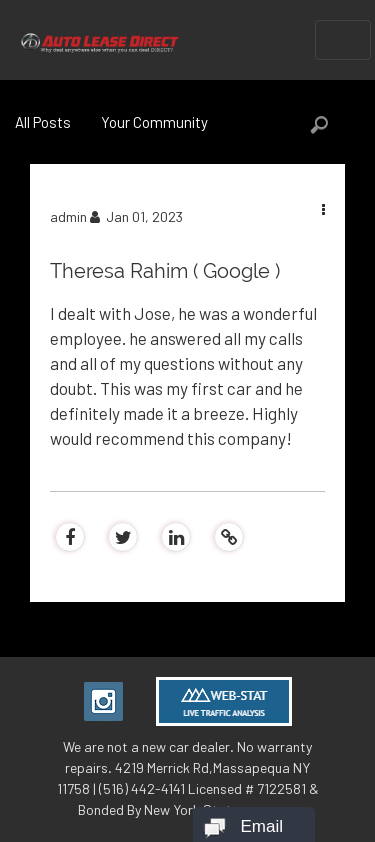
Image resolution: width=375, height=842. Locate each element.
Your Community (154, 122)
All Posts (43, 122)
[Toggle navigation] (343, 40)
